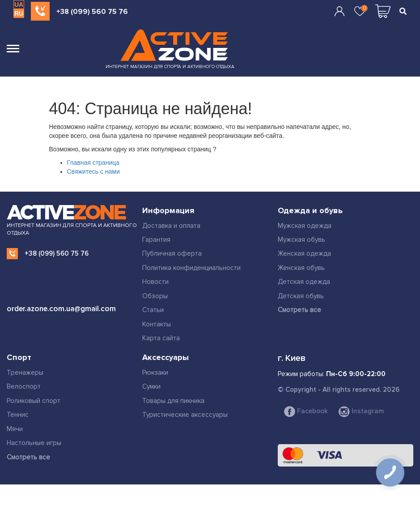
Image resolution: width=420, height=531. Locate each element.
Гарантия (156, 240)
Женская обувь (301, 268)
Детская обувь (301, 296)
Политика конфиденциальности (191, 268)
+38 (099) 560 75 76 (92, 12)
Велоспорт (24, 386)
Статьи (153, 310)
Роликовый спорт (34, 401)
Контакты (157, 324)
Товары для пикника (173, 401)
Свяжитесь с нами (93, 171)
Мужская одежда (305, 226)
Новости (155, 282)
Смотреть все (299, 310)
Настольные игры (34, 443)
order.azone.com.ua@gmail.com (61, 309)
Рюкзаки (155, 373)
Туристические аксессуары (185, 415)
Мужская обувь (301, 240)
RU (19, 13)
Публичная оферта (172, 253)
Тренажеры (25, 373)
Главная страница (93, 163)
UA (19, 4)
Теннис (18, 415)
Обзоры (155, 296)
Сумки (151, 386)
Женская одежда (304, 253)
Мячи (15, 429)
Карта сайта (161, 338)
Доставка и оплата (171, 226)
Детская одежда (304, 282)
